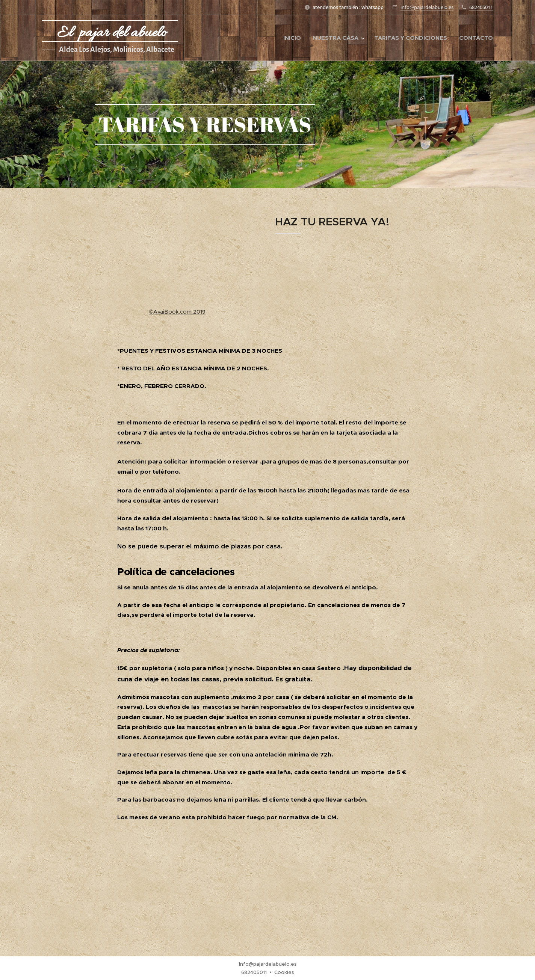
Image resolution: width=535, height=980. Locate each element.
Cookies (284, 972)
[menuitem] (294, 38)
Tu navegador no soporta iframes (177, 261)
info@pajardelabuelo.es (427, 7)
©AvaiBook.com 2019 (177, 312)
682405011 (481, 7)
